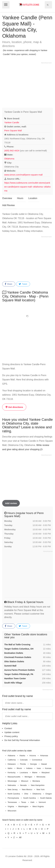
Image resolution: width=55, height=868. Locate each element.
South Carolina (29, 798)
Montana (36, 781)
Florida (23, 764)
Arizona (33, 756)
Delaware (12, 764)
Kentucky (12, 773)
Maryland (46, 773)
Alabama (11, 756)
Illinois (19, 768)
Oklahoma (9, 159)
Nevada (23, 785)
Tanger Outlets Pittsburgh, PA (19, 674)
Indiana (29, 768)
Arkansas (44, 756)
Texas (24, 802)
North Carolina (14, 794)
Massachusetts (14, 777)
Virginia (11, 806)
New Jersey (13, 789)
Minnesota (41, 777)
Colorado (24, 760)
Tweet (23, 284)
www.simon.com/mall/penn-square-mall (23, 175)
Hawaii (44, 764)
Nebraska (12, 785)
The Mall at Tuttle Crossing (17, 645)
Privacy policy (11, 736)
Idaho (10, 768)
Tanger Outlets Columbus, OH (19, 649)
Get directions (14, 407)
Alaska (22, 756)
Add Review (8, 205)
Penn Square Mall (13, 130)
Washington (23, 806)
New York (41, 789)
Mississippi (12, 781)
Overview (7, 198)
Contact (8, 728)
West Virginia (38, 806)
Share (9, 284)
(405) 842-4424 (12, 151)
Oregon (49, 794)
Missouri (25, 781)
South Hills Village (13, 683)
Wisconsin (12, 811)
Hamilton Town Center (15, 678)
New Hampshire (38, 785)
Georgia (33, 764)
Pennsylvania (13, 798)
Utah (32, 802)
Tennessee (12, 802)
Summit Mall (10, 666)
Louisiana (24, 773)
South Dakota (46, 798)
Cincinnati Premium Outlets (18, 657)
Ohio (26, 794)
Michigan (28, 777)
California (12, 760)
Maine (35, 773)
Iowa (39, 768)
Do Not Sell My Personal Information (22, 740)
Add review (11, 503)
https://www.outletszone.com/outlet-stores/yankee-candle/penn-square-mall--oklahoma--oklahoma (27, 187)
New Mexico (27, 789)
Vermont (42, 802)
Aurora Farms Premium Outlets (20, 670)
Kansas (48, 768)
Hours (20, 198)
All (20, 837)
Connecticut (37, 760)
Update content (12, 732)
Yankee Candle (12, 122)
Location (33, 198)
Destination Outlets (14, 653)
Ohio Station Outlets (14, 662)
